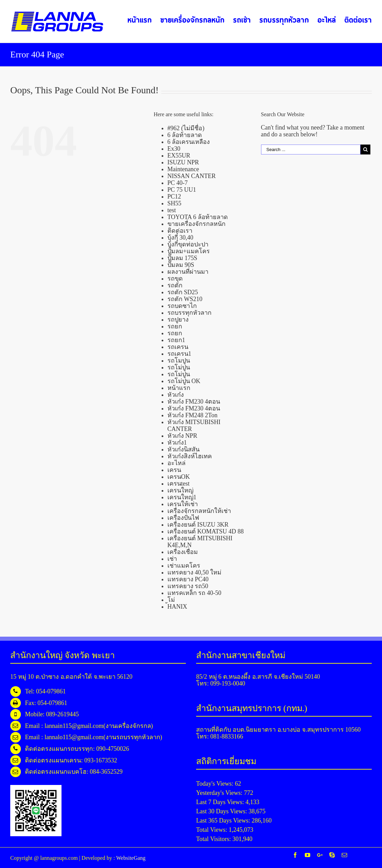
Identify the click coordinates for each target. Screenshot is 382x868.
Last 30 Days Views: (222, 811)
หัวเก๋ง (176, 395)
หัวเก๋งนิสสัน (183, 449)
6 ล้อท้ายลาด (185, 135)
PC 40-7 (178, 183)
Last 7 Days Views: (221, 802)
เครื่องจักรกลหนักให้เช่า (199, 511)
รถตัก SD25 (183, 292)
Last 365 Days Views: (224, 820)
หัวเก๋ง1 (177, 443)
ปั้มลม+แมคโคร (189, 251)
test (172, 210)
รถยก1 (176, 340)
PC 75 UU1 (182, 190)
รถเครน (178, 347)
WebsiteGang (131, 858)
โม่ (171, 600)
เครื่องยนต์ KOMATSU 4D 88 (206, 531)
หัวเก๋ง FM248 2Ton (193, 415)
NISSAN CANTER (192, 176)
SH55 (174, 203)
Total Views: (212, 830)
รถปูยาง (178, 320)
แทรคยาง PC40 (188, 579)
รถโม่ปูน (179, 367)
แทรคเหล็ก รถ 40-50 (194, 593)
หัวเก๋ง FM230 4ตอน (194, 402)
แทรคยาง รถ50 (188, 586)
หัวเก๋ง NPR (182, 436)
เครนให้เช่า (183, 504)
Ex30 (174, 149)
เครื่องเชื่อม (183, 552)
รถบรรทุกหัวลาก (189, 313)
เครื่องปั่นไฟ (183, 518)
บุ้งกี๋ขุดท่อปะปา (188, 244)
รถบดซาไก (182, 306)
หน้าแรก (179, 388)
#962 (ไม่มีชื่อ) (186, 128)
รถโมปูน (179, 361)
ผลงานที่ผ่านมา (188, 272)
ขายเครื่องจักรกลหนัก (196, 224)
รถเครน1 (179, 354)
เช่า (172, 559)
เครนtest (179, 484)
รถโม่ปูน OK (184, 381)
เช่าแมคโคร (184, 566)
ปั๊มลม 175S (182, 258)
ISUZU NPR (183, 162)
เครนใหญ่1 (182, 497)
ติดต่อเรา (180, 231)
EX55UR (179, 155)
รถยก (175, 326)
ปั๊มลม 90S (181, 265)
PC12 (174, 196)
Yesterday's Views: (220, 793)
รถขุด (175, 279)
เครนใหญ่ (180, 490)
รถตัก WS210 (185, 299)
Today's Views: (216, 784)
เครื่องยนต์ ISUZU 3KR (198, 525)
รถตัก (175, 285)
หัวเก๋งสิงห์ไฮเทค (190, 456)
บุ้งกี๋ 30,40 (180, 238)
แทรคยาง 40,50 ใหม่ (195, 572)
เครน (174, 470)
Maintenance (183, 169)
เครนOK (179, 477)
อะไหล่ (176, 463)
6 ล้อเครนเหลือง (189, 142)
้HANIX (177, 607)
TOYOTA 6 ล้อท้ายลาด (198, 217)
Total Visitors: (214, 839)
